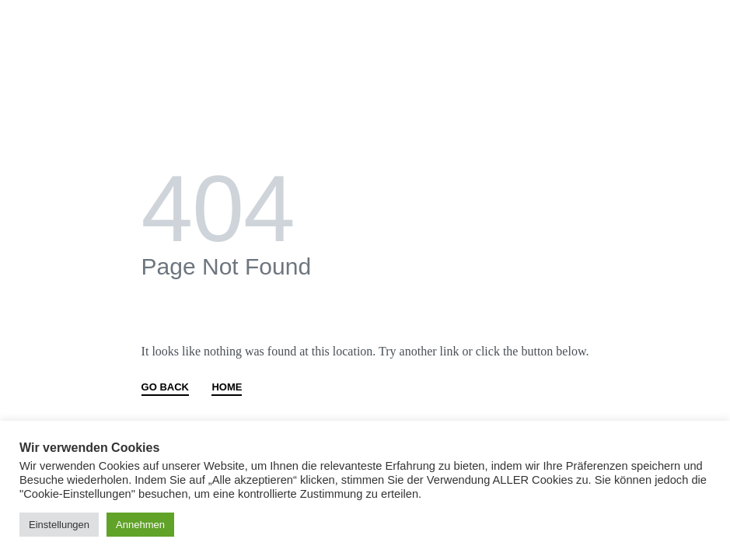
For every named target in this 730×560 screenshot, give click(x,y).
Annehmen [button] (140, 525)
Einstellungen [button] (59, 525)
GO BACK (165, 387)
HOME (227, 387)
